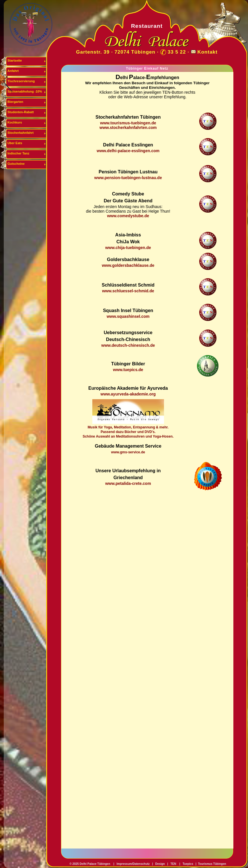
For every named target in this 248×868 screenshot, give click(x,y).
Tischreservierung (21, 81)
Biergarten (15, 102)
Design (160, 864)
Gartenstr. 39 (93, 52)
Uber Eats (15, 143)
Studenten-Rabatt (21, 112)
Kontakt (207, 52)
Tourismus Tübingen (212, 864)
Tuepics (188, 864)
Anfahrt (13, 71)
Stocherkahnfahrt (20, 133)
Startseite (15, 60)
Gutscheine (16, 164)
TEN (173, 864)
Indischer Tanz (18, 153)
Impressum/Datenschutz (133, 864)
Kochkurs (15, 122)
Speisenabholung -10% (25, 91)
